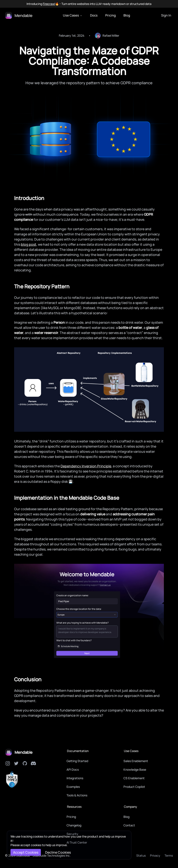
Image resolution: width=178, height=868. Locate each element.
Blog (127, 15)
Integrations (75, 778)
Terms (169, 855)
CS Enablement (134, 778)
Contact (129, 825)
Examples (73, 787)
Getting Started (77, 761)
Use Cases (73, 15)
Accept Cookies (26, 852)
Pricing (111, 15)
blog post (29, 244)
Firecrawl (49, 4)
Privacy (155, 855)
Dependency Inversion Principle (86, 466)
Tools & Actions (77, 795)
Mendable (24, 752)
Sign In (166, 15)
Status (141, 855)
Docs (94, 15)
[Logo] (19, 15)
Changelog (74, 825)
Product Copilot (134, 787)
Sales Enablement (136, 761)
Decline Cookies (58, 852)
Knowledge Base (135, 769)
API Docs (73, 769)
